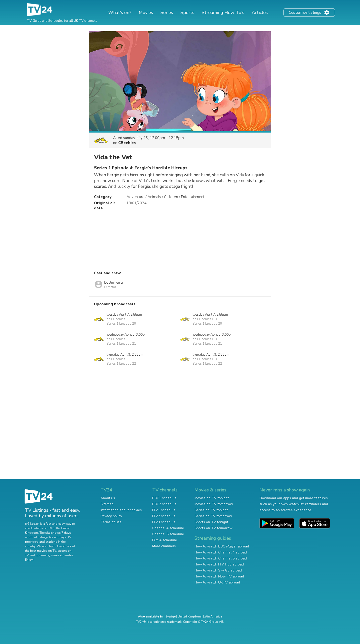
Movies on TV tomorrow (214, 504)
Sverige (170, 616)
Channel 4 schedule (168, 528)
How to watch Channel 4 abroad (221, 552)
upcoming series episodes (54, 555)
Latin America (212, 616)
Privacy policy (111, 516)
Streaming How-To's (223, 13)
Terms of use (111, 522)
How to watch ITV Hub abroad (219, 564)
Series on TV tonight (211, 510)
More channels (164, 546)
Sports (187, 13)
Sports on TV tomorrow (213, 528)
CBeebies (127, 143)
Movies (146, 13)
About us (108, 498)
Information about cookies (121, 510)
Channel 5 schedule (168, 534)
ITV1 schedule (164, 510)
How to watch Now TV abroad (219, 576)
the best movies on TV (40, 551)
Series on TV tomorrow (213, 516)
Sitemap (107, 504)
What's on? (120, 13)
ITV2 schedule (164, 516)
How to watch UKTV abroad (217, 582)
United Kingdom (189, 616)
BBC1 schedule (164, 498)
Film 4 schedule (165, 540)
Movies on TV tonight (212, 498)
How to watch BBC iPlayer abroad (222, 546)
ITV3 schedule (164, 522)
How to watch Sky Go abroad (218, 570)
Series (167, 13)
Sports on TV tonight (211, 522)
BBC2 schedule (164, 504)
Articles (260, 13)
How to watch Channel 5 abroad (221, 558)
